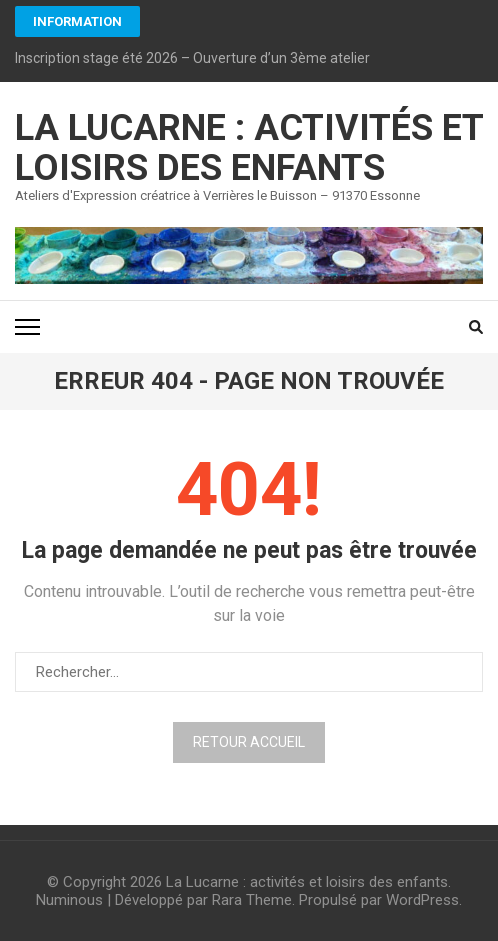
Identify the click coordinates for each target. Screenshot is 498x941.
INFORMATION (77, 21)
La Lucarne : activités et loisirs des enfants (249, 148)
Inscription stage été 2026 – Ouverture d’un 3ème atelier (192, 58)
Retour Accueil (249, 742)
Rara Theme (252, 900)
